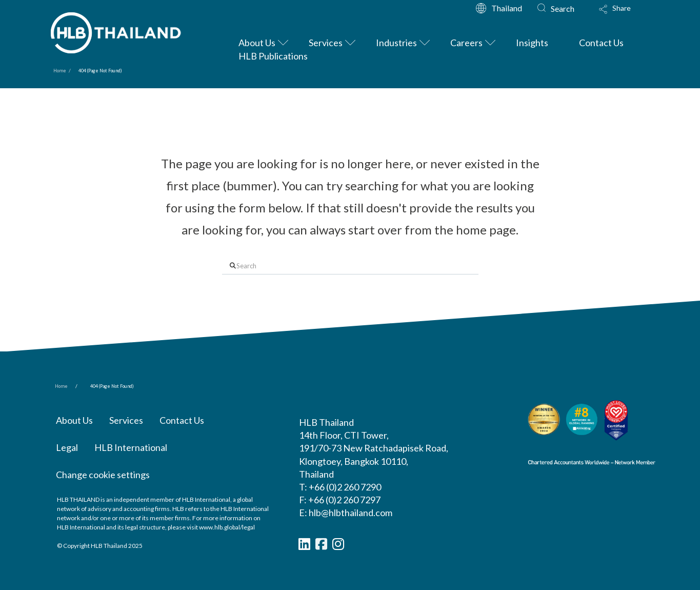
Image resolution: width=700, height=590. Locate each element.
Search (563, 8)
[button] (625, 13)
